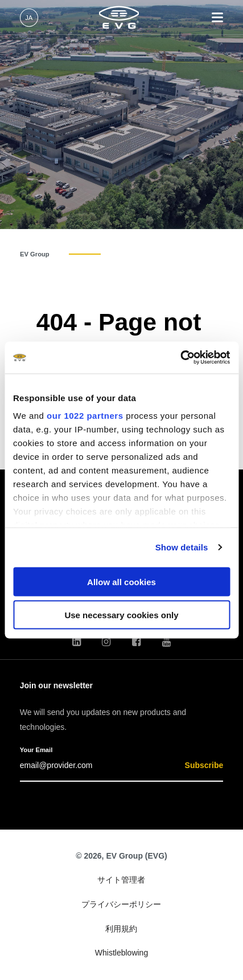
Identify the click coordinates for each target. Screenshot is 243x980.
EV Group (35, 254)
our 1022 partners (85, 416)
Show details (182, 547)
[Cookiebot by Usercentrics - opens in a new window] (180, 358)
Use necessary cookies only (121, 615)
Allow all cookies (121, 581)
